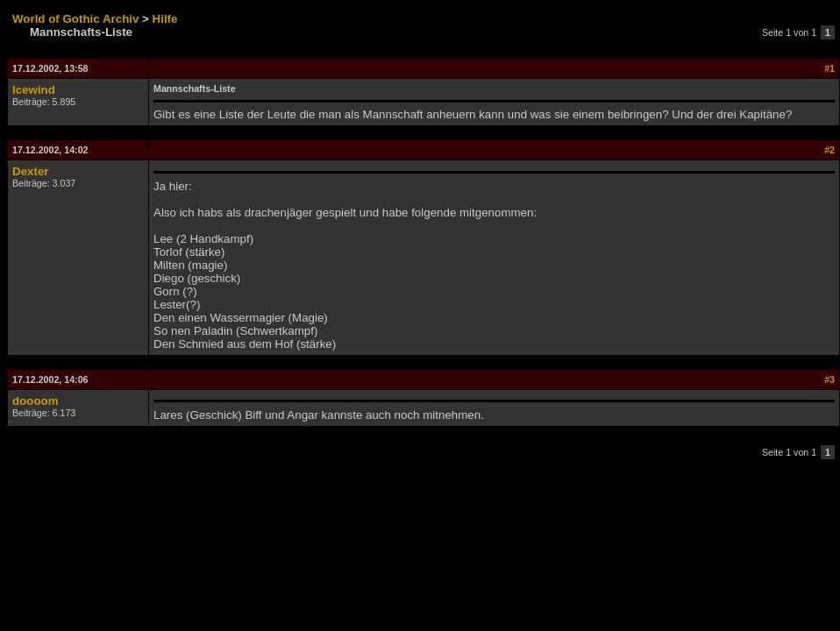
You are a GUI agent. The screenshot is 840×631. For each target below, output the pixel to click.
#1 (829, 68)
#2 (829, 150)
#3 (829, 379)
